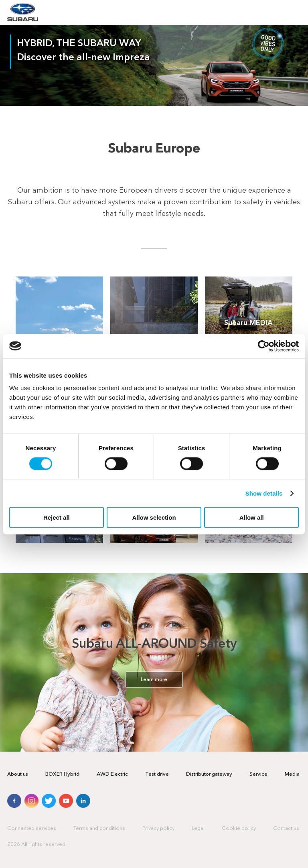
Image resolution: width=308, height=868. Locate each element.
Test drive (157, 774)
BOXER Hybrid (62, 774)
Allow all (252, 517)
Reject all (57, 517)
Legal (198, 828)
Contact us (286, 828)
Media (292, 774)
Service (258, 774)
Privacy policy (158, 828)
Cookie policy (239, 828)
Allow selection (154, 517)
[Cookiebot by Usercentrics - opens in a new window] (264, 346)
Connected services (32, 828)
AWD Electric (112, 774)
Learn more (154, 680)
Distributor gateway (209, 774)
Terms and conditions (99, 828)
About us (18, 774)
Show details (264, 493)
